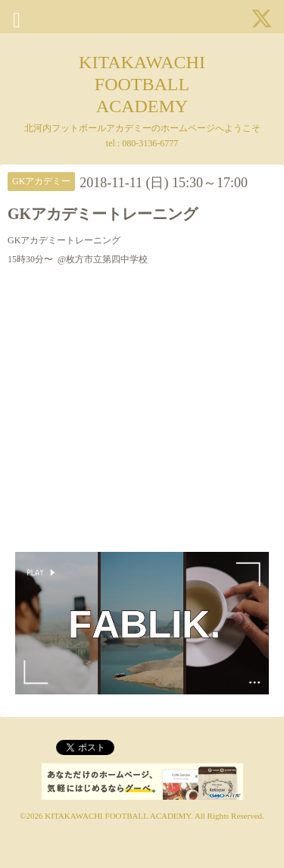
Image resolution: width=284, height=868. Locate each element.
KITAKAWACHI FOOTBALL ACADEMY (142, 84)
